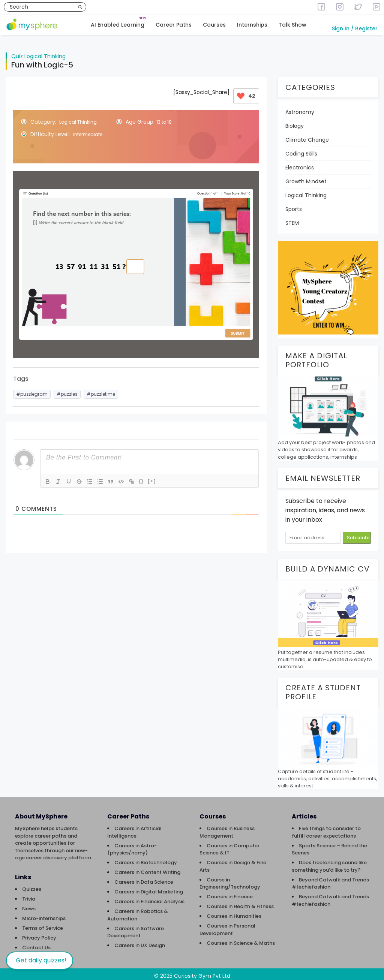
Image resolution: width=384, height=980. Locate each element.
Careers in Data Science (144, 878)
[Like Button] (241, 92)
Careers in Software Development (136, 928)
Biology (295, 122)
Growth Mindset (306, 178)
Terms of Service (43, 924)
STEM (292, 219)
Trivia (29, 895)
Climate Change (307, 136)
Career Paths (174, 25)
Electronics (300, 164)
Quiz (17, 52)
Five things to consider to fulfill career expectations (326, 828)
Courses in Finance (230, 893)
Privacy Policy (39, 934)
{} (141, 477)
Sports (294, 205)
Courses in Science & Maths (241, 939)
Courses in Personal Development (227, 926)
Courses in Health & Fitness (240, 903)
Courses (214, 25)
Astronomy (300, 108)
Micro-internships (44, 915)
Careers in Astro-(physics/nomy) (132, 846)
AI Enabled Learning (118, 25)
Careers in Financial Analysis (149, 898)
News (29, 905)
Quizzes (32, 885)
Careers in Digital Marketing (149, 888)
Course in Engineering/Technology (230, 880)
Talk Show (292, 25)
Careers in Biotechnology (146, 859)
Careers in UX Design (140, 942)
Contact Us (36, 944)
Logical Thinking (45, 52)
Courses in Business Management (227, 828)
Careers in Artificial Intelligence (134, 828)
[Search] (80, 7)
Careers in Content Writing (147, 869)
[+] (152, 477)
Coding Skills (301, 150)
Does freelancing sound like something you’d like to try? (329, 863)
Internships (252, 25)
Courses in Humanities (234, 912)
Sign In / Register (355, 28)
